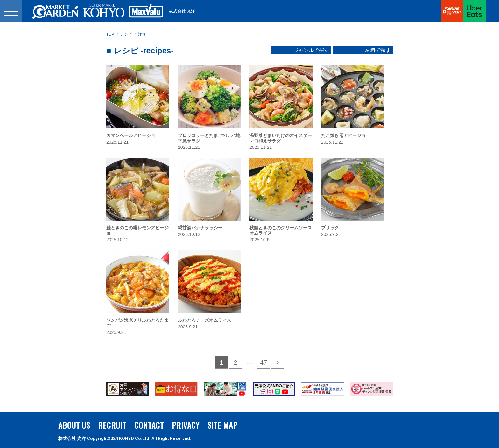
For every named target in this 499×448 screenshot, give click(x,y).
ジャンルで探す (311, 50)
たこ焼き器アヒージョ (343, 135)
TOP (110, 34)
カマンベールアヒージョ (131, 135)
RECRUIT (112, 425)
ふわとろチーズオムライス (205, 320)
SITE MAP (222, 425)
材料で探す (378, 50)
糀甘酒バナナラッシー (200, 228)
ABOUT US (74, 425)
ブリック (330, 228)
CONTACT (149, 425)
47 (264, 362)
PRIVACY (186, 425)
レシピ (126, 34)
